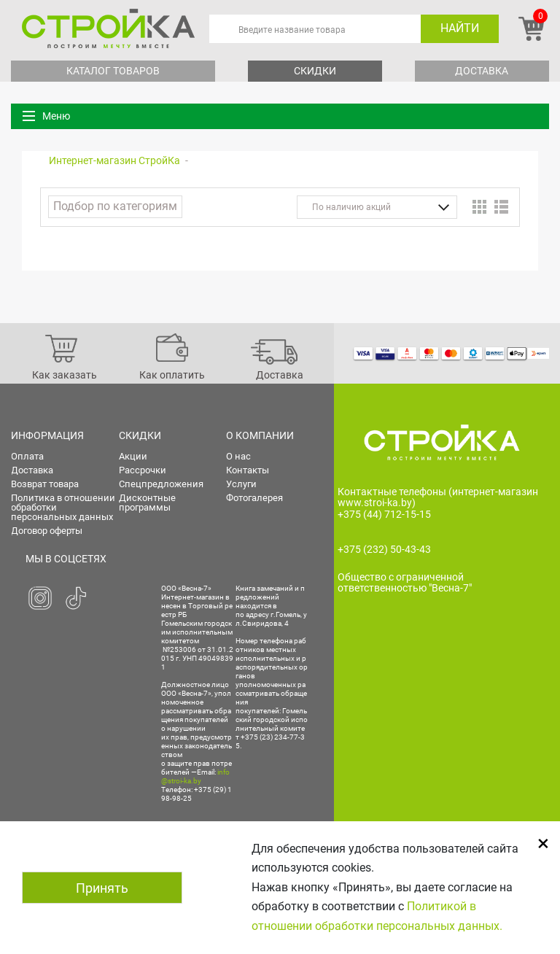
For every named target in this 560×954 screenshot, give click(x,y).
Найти (460, 28)
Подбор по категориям (115, 206)
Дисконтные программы (147, 503)
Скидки (315, 71)
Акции (133, 456)
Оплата (27, 456)
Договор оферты (47, 531)
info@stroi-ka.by (195, 776)
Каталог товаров (113, 71)
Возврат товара (45, 484)
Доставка (482, 71)
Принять (102, 888)
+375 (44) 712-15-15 (384, 514)
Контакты (248, 470)
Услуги (241, 484)
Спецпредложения (161, 484)
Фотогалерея (254, 498)
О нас (238, 456)
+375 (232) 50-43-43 (384, 549)
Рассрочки (143, 470)
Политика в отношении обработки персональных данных (63, 507)
